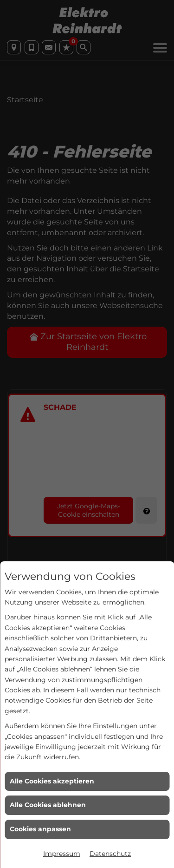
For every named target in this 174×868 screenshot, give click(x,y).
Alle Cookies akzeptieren (52, 781)
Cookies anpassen (40, 829)
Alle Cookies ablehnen (48, 805)
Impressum (62, 854)
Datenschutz (110, 854)
